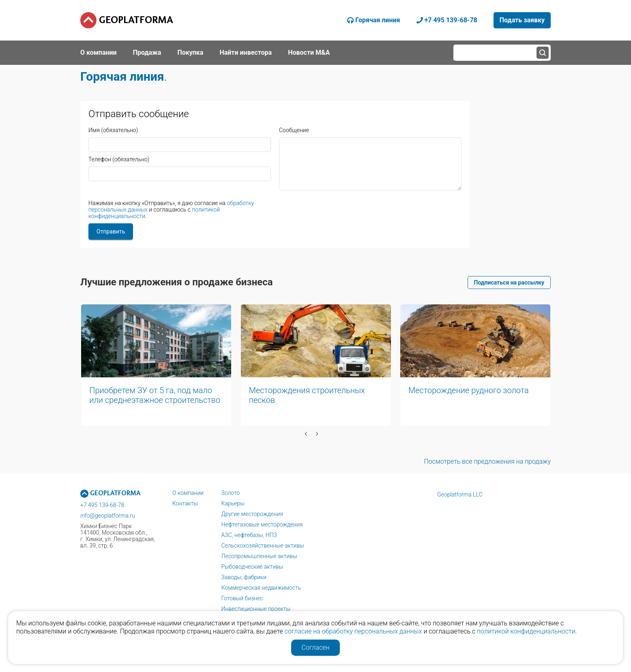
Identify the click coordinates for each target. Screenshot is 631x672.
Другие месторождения (252, 514)
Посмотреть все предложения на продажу (487, 461)
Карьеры (233, 503)
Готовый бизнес (242, 598)
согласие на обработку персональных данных (353, 631)
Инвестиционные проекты (256, 609)
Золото (231, 493)
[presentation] (306, 433)
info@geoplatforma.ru (108, 516)
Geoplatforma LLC (460, 494)
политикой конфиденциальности (526, 631)
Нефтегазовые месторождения (262, 524)
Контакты (185, 503)
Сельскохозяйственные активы (263, 546)
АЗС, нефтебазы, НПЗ (249, 535)
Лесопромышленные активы (259, 556)
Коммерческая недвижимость (261, 588)
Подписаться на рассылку (509, 282)
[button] (238, 446)
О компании (188, 493)
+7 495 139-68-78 (102, 505)
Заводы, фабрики (244, 577)
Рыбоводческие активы (252, 567)
